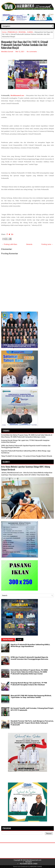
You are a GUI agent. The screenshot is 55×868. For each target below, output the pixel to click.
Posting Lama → (47, 244)
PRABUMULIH (13, 32)
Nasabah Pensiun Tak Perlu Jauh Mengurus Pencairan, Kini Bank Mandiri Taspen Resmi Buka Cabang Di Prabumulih (32, 723)
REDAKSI (29, 862)
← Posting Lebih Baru (10, 244)
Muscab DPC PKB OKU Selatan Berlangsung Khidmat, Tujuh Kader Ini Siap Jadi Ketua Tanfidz (31, 697)
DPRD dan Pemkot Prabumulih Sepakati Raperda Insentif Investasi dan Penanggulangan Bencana (29, 658)
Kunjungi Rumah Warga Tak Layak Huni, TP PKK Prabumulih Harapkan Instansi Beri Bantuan (29, 684)
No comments (32, 52)
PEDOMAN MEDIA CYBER (29, 864)
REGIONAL (22, 32)
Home (4, 32)
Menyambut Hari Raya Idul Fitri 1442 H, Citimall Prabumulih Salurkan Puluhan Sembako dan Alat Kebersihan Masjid (25, 45)
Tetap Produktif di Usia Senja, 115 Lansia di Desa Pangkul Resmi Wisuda (27, 456)
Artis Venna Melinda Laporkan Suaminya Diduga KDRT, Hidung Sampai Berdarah (26, 468)
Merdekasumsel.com (34, 860)
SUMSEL (30, 32)
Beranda (29, 244)
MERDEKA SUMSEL (36, 867)
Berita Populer (8, 639)
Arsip (19, 639)
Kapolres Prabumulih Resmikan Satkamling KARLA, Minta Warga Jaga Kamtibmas (30, 645)
